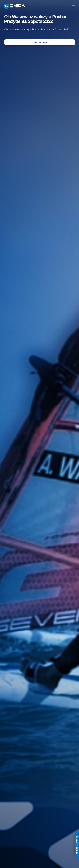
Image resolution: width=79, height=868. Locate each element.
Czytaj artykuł (40, 42)
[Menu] (74, 6)
